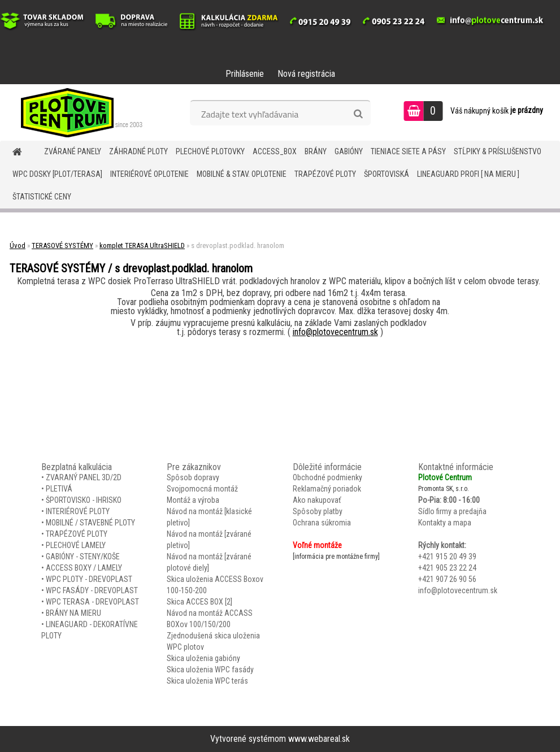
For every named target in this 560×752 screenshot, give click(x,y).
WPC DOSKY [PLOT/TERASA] (57, 174)
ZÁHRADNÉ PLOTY (138, 151)
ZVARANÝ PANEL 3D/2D (84, 477)
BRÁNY (316, 151)
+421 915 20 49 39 (447, 557)
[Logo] (78, 112)
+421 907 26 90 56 (447, 579)
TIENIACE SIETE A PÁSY (408, 151)
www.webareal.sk (319, 739)
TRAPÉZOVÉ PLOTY (325, 174)
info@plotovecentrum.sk (335, 332)
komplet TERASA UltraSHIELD (142, 245)
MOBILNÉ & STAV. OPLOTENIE (242, 174)
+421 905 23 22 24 (447, 568)
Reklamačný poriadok (327, 489)
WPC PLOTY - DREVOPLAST (89, 579)
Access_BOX (275, 151)
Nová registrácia (306, 74)
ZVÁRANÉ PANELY (73, 151)
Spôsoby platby (318, 511)
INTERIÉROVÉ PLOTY (78, 511)
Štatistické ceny (42, 197)
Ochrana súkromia (322, 523)
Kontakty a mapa (445, 523)
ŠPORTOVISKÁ (387, 174)
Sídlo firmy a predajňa (452, 511)
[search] (358, 114)
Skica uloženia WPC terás (207, 681)
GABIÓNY (349, 151)
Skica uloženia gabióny (203, 658)
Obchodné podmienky (327, 477)
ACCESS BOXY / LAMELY (84, 568)
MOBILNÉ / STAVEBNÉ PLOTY (90, 523)
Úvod (18, 245)
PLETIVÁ (59, 489)
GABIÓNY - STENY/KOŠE (83, 557)
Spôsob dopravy (193, 477)
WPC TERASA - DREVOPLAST (92, 602)
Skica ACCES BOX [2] (199, 602)
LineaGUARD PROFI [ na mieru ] (468, 174)
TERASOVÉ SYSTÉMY (62, 245)
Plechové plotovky (210, 151)
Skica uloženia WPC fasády (210, 670)
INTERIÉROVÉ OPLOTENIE (149, 174)
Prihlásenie (245, 74)
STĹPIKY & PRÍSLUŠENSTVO (498, 151)
